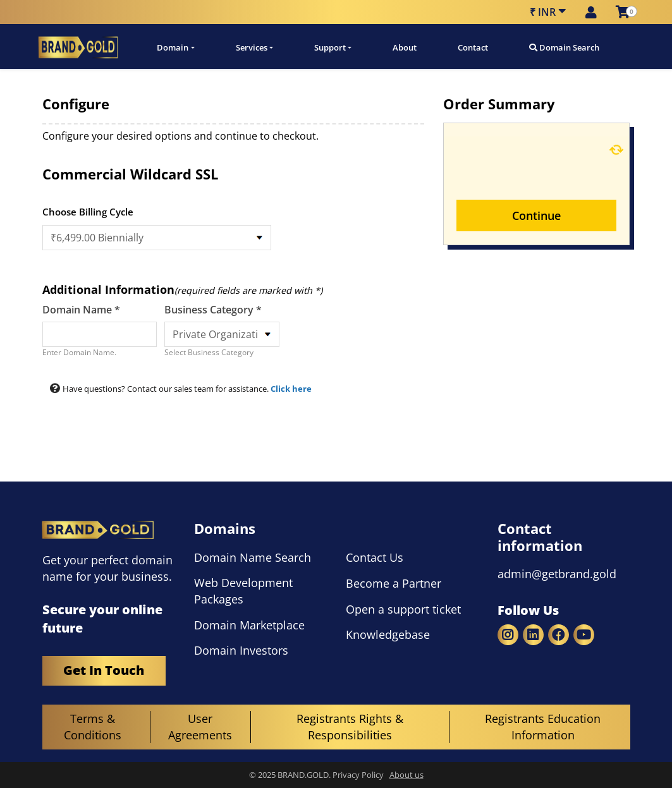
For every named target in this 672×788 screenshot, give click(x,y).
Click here (291, 389)
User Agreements (200, 727)
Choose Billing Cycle (88, 212)
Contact (473, 47)
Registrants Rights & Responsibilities (350, 727)
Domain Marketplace (249, 625)
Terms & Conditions (93, 727)
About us (406, 775)
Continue (536, 215)
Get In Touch (104, 671)
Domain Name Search (253, 557)
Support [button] (330, 47)
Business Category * (213, 310)
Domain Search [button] (564, 47)
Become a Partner (394, 583)
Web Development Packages (243, 591)
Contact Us (375, 557)
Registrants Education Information (543, 727)
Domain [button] (173, 47)
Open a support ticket (403, 609)
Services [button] (252, 47)
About (405, 47)
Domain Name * (81, 310)
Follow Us (528, 610)
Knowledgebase (388, 634)
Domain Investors (241, 650)
